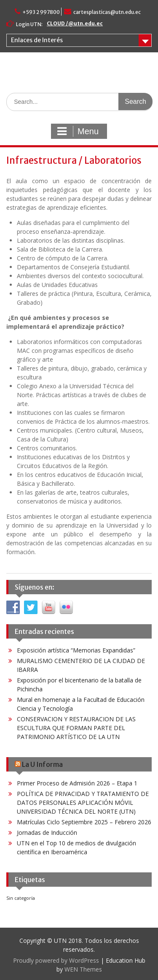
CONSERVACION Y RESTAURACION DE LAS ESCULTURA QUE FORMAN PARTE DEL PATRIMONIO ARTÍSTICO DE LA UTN (76, 728)
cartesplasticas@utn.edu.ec (107, 12)
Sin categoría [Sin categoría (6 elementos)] (21, 898)
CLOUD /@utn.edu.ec (75, 23)
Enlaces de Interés (37, 40)
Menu (78, 131)
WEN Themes (83, 969)
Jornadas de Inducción (47, 832)
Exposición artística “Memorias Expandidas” (76, 650)
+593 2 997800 (41, 12)
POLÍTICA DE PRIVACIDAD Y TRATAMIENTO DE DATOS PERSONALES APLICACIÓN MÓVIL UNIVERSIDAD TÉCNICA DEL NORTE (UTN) (83, 803)
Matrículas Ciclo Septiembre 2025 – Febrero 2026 (84, 822)
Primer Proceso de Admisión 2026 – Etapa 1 (77, 783)
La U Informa (42, 764)
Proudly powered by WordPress (56, 960)
